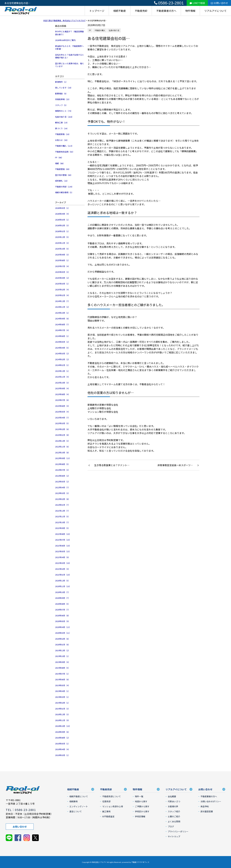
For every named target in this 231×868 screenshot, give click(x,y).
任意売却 (106, 801)
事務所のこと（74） (64, 111)
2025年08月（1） (63, 260)
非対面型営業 (207, 811)
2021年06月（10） (63, 546)
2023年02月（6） (63, 429)
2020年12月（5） (63, 581)
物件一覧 (139, 796)
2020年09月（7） (63, 598)
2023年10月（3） (63, 383)
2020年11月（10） (63, 586)
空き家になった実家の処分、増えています (69, 65)
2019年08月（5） (63, 668)
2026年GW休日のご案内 (65, 40)
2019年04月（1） (63, 691)
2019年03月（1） (63, 697)
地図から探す (141, 801)
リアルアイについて (215, 11)
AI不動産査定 (108, 816)
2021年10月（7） (63, 522)
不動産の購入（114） (64, 146)
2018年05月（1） (63, 744)
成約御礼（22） (62, 181)
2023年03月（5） (63, 423)
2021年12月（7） (63, 511)
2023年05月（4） (63, 412)
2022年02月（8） (63, 499)
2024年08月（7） (63, 324)
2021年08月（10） (63, 534)
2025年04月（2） (63, 278)
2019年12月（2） (63, 650)
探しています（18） (64, 88)
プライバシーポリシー (178, 831)
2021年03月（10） (63, 563)
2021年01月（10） (63, 575)
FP (90, 30)
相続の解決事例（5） (64, 192)
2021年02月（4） (63, 569)
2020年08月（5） (63, 604)
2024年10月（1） (63, 313)
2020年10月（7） (63, 592)
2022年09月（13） (63, 458)
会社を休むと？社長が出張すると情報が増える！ (69, 56)
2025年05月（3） (63, 272)
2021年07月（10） (63, 540)
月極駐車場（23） (63, 99)
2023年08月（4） (63, 394)
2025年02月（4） (63, 290)
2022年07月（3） (63, 470)
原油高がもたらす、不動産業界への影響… (69, 48)
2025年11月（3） (63, 243)
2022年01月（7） (63, 505)
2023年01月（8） (63, 435)
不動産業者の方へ (166, 11)
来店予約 (205, 806)
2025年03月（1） (63, 284)
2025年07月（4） (63, 266)
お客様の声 (173, 806)
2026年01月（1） (63, 231)
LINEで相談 (197, 3)
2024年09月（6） (63, 319)
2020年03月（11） (63, 633)
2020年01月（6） (63, 645)
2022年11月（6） (63, 447)
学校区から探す (142, 811)
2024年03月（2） (63, 353)
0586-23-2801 (169, 3)
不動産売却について (112, 796)
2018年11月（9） (63, 720)
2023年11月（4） (63, 377)
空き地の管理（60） (64, 175)
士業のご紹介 (174, 816)
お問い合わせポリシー (211, 801)
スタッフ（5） (61, 105)
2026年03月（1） (63, 220)
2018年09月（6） (63, 732)
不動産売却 (141, 11)
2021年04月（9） (63, 557)
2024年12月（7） (63, 301)
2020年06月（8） (63, 615)
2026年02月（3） (63, 225)
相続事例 (74, 801)
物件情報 (190, 11)
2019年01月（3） (63, 709)
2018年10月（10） (63, 726)
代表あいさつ (174, 801)
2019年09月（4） (63, 662)
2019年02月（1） (63, 703)
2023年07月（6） (63, 400)
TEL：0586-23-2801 (21, 810)
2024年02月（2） (63, 359)
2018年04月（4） (63, 749)
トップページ (97, 11)
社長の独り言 (114, 30)
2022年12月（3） (63, 441)
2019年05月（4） (63, 685)
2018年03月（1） (63, 755)
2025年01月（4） (63, 295)
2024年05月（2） (63, 342)
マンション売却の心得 (113, 806)
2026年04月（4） (63, 214)
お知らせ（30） (62, 140)
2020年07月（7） (63, 610)
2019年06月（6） (63, 679)
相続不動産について (79, 796)
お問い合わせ (219, 3)
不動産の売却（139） (64, 187)
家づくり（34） (62, 128)
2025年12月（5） (63, 237)
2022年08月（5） (63, 464)
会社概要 (172, 796)
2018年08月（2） (63, 738)
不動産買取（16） (63, 134)
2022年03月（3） (63, 493)
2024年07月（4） (63, 330)
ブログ (171, 826)
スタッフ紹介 (174, 811)
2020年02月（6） (63, 639)
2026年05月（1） (63, 208)
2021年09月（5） (63, 528)
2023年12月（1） (63, 371)
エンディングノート (79, 806)
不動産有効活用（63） (65, 152)
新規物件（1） (61, 82)
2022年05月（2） (63, 482)
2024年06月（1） (63, 336)
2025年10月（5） (63, 249)
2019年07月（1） (63, 674)
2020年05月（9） (63, 621)
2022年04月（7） (63, 487)
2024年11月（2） (63, 307)
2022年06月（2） (63, 476)
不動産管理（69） (63, 169)
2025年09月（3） (63, 255)
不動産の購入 (100, 30)
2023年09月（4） (63, 388)
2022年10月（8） (63, 452)
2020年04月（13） (63, 627)
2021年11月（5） (63, 516)
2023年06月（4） (63, 406)
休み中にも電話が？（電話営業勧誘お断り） (69, 33)
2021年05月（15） (63, 551)
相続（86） (60, 163)
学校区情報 (140, 816)
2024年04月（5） (63, 348)
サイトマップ (174, 836)
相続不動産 (120, 11)
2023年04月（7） (63, 418)
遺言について (76, 811)
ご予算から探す (142, 806)
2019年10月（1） (63, 656)
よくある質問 (174, 821)
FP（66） (59, 157)
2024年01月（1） (63, 365)
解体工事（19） (62, 123)
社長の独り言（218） (64, 117)
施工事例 (106, 811)
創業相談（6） (61, 94)
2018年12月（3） (63, 714)
